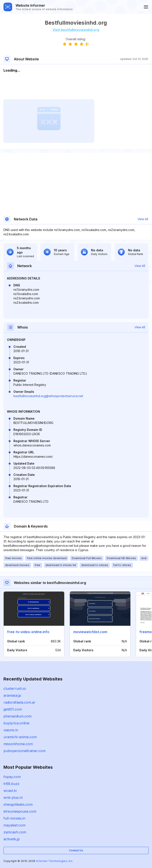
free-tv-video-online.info (28, 632)
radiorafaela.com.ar (19, 702)
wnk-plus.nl (13, 797)
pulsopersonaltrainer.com (25, 751)
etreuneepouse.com (20, 811)
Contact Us (76, 850)
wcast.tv (10, 791)
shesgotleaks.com (18, 804)
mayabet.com (14, 825)
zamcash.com (15, 832)
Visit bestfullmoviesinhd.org (76, 30)
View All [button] (143, 219)
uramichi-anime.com (20, 737)
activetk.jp (12, 839)
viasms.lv (11, 730)
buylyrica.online (16, 723)
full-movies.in (14, 818)
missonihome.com (18, 744)
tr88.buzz (11, 784)
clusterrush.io (15, 688)
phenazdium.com (18, 716)
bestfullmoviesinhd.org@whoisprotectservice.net (48, 396)
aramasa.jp (12, 695)
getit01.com (13, 709)
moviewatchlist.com (90, 632)
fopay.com (12, 777)
